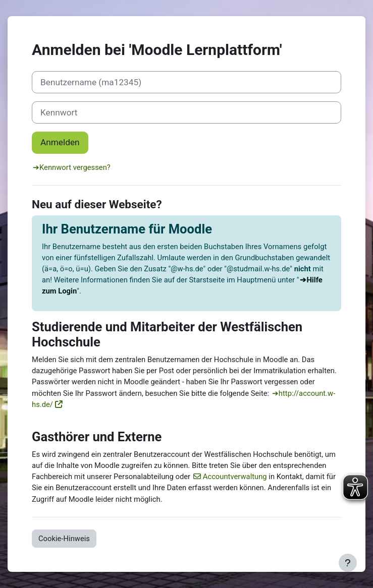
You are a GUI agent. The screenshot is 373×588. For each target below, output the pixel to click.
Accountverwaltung (235, 477)
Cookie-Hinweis (64, 539)
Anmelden (60, 142)
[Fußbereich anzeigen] (348, 563)
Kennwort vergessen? (75, 167)
